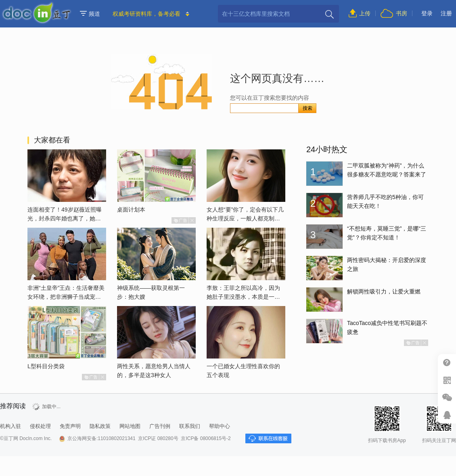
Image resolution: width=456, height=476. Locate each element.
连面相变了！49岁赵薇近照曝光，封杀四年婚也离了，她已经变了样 (65, 218)
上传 (365, 13)
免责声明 (70, 426)
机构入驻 (10, 426)
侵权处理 (40, 426)
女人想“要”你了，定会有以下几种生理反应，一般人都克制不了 (245, 218)
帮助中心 (447, 363)
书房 (402, 13)
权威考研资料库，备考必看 (146, 14)
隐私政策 (100, 426)
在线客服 (447, 415)
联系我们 (190, 426)
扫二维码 (447, 380)
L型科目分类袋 (46, 366)
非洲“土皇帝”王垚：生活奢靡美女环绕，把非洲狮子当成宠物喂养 (66, 297)
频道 (90, 14)
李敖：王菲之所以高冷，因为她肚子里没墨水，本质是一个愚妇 (243, 297)
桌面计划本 (131, 210)
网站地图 (130, 426)
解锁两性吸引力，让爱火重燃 (384, 291)
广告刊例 (160, 426)
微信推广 (447, 397)
